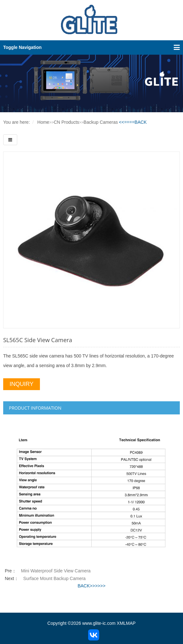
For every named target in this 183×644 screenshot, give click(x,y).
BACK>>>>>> (91, 586)
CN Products (66, 122)
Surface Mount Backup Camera (54, 578)
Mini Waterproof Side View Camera (56, 571)
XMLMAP (126, 623)
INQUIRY (22, 384)
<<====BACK (133, 122)
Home (43, 122)
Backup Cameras (101, 122)
